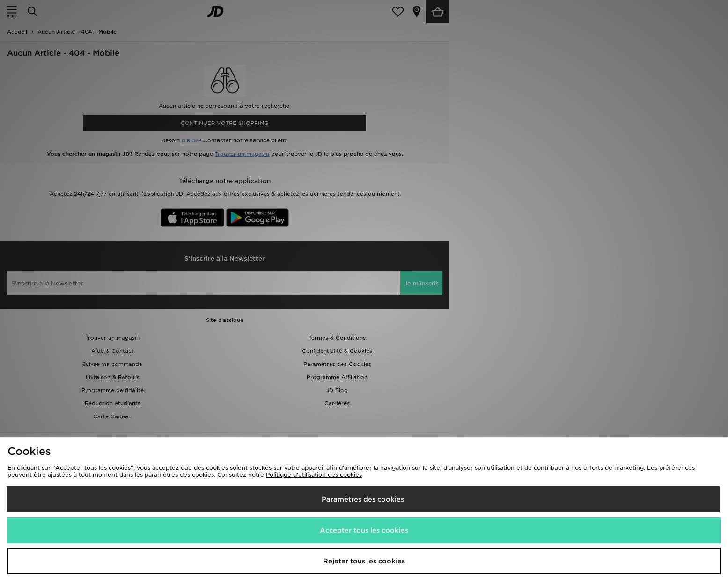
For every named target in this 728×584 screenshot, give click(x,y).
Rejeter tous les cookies (364, 561)
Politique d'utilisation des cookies (314, 475)
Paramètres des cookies (363, 499)
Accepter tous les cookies (364, 530)
